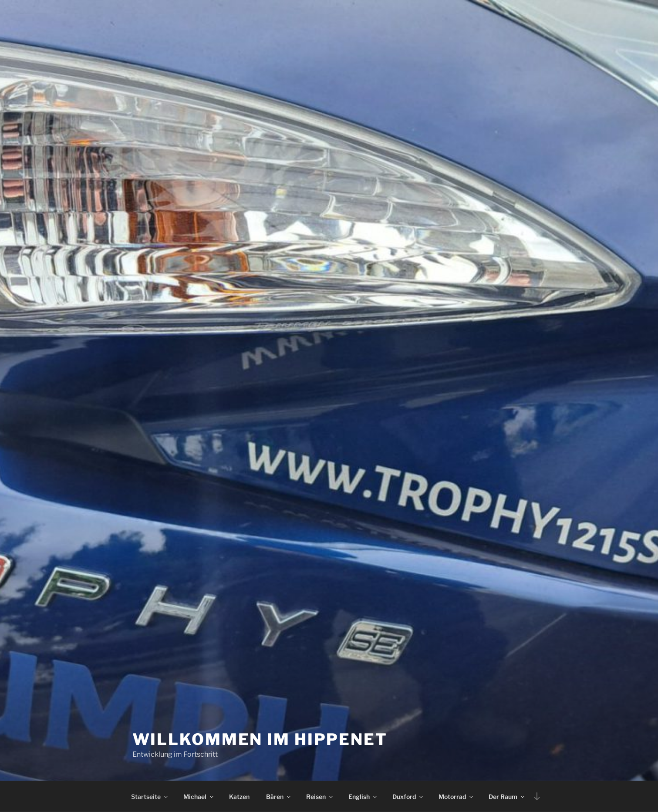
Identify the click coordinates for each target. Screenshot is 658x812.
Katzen (239, 797)
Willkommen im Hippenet (260, 739)
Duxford (408, 797)
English (363, 797)
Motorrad (456, 797)
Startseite (150, 797)
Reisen (320, 797)
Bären (279, 797)
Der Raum (507, 797)
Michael (199, 797)
